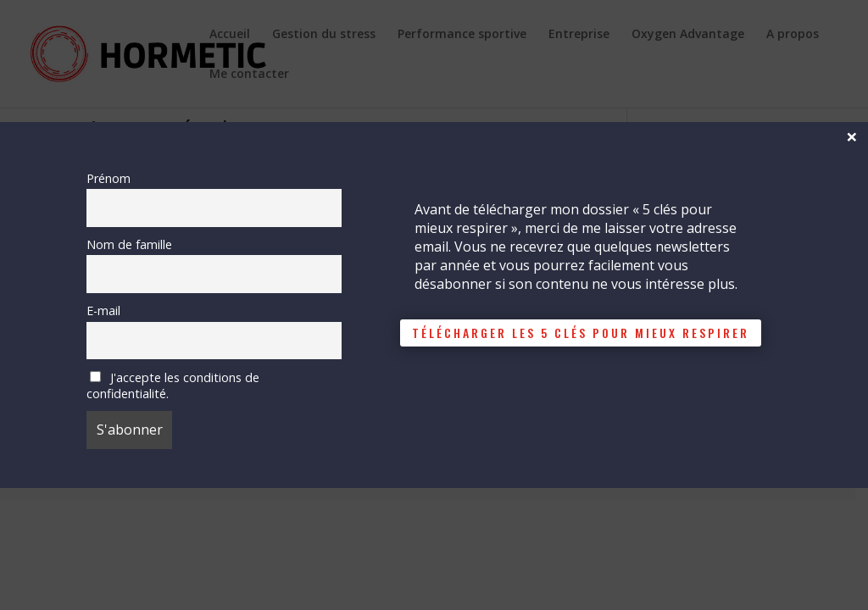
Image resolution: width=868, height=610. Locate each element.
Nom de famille (129, 244)
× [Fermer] (852, 136)
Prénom (108, 178)
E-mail (103, 311)
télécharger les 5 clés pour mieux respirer (581, 333)
